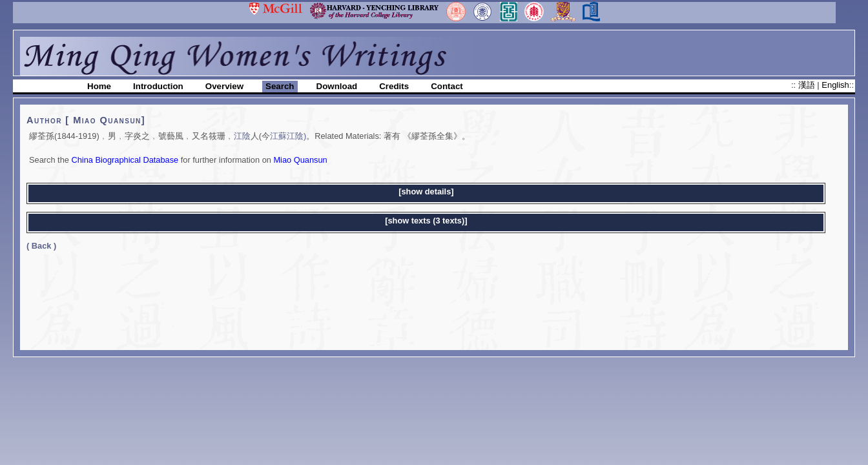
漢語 (808, 85)
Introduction (158, 86)
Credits (394, 86)
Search (280, 86)
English (835, 85)
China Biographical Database (125, 160)
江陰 (242, 136)
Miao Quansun (300, 160)
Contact (447, 86)
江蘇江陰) (288, 136)
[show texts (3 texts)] (426, 221)
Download (337, 86)
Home (99, 86)
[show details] (426, 191)
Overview (224, 86)
